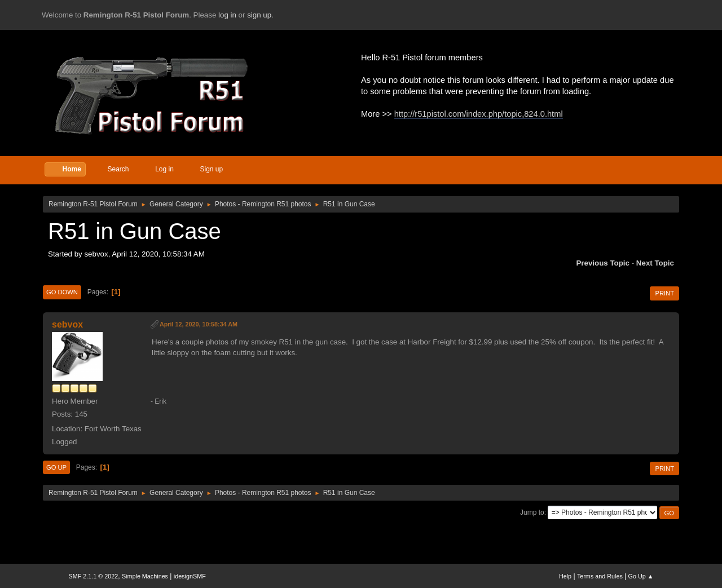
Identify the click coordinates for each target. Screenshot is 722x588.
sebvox (67, 324)
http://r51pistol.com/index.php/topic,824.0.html (479, 114)
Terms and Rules (600, 576)
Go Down (62, 292)
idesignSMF (190, 576)
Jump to (532, 512)
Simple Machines (145, 576)
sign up (259, 15)
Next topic (655, 263)
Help (565, 576)
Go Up (56, 467)
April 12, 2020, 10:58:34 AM (199, 324)
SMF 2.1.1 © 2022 (94, 576)
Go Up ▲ (641, 576)
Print (664, 293)
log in (227, 15)
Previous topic (603, 263)
